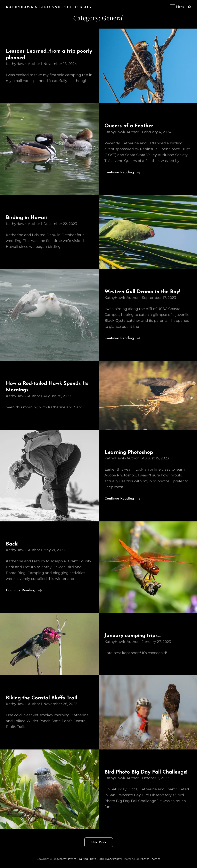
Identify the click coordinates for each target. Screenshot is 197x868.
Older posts (99, 842)
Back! (12, 544)
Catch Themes (151, 859)
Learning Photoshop (129, 452)
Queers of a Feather (129, 126)
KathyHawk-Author (23, 64)
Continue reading (122, 173)
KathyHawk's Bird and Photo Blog (49, 7)
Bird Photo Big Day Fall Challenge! (146, 772)
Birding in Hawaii (26, 218)
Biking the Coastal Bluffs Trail (41, 698)
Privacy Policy (112, 859)
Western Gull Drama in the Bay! (142, 292)
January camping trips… (132, 636)
